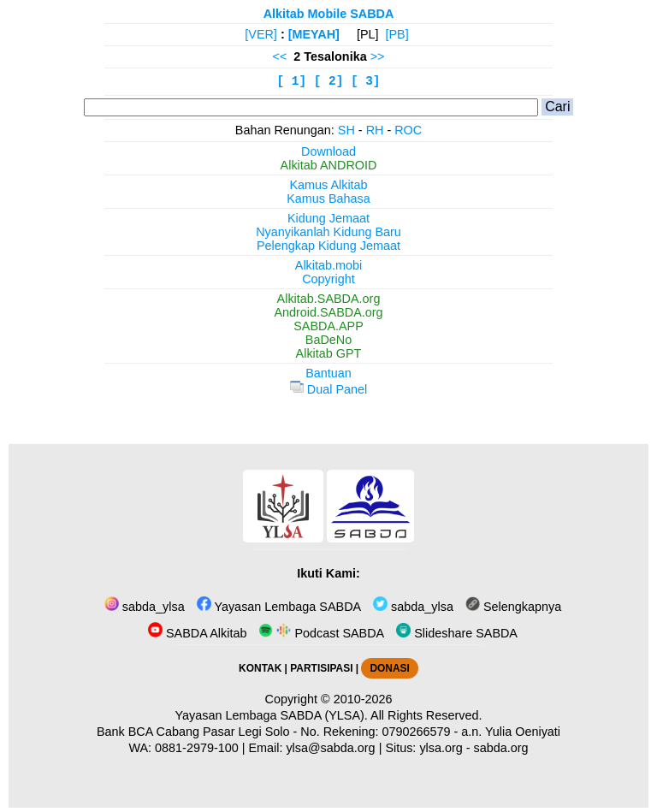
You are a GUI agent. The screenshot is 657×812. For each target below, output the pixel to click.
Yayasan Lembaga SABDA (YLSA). (272, 715)
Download (328, 151)
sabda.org (501, 748)
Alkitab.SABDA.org (329, 299)
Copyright (328, 279)
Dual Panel (328, 389)
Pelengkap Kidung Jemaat (328, 246)
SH (346, 130)
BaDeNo (328, 340)
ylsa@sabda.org (330, 748)
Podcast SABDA (321, 633)
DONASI (389, 668)
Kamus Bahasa (328, 199)
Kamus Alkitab (328, 185)
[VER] (261, 34)
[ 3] (366, 81)
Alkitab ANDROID (329, 165)
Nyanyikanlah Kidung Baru (328, 232)
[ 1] (292, 81)
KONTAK (260, 668)
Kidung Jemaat (328, 218)
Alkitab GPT (329, 353)
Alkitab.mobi (328, 265)
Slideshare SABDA (457, 633)
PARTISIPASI (321, 668)
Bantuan (328, 373)
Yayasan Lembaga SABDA (279, 607)
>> (378, 56)
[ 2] (329, 81)
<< (280, 56)
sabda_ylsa (145, 607)
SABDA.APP (328, 326)
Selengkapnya (513, 607)
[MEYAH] (314, 34)
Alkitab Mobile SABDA (329, 14)
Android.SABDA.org (328, 312)
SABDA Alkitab (197, 633)
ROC (408, 130)
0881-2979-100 (197, 748)
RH (375, 130)
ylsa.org (441, 748)
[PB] (397, 34)
